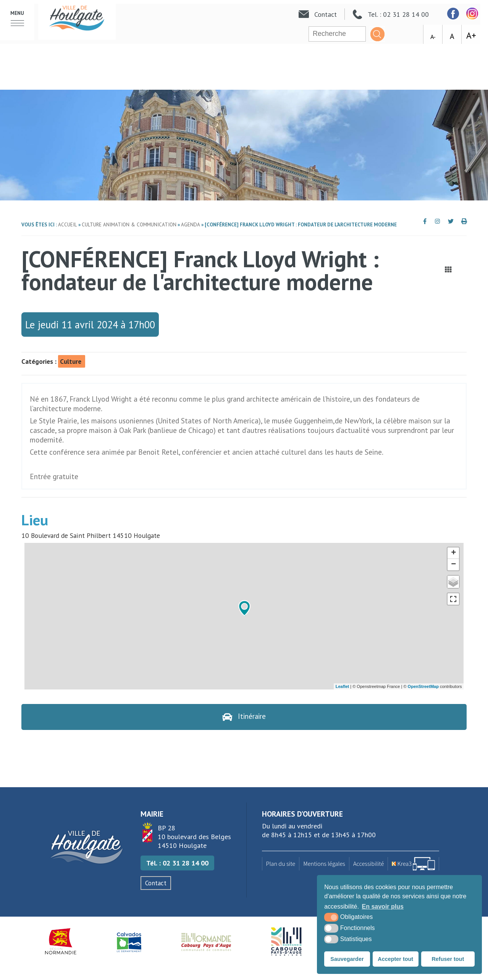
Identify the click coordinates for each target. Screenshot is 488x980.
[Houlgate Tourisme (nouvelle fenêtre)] (286, 942)
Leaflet (342, 686)
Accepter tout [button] (395, 959)
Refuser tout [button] (448, 959)
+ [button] (453, 553)
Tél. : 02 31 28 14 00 (177, 863)
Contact (156, 883)
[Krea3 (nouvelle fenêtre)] (413, 864)
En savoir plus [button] (383, 907)
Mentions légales (324, 864)
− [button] (453, 565)
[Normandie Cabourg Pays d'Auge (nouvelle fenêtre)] (206, 942)
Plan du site (281, 864)
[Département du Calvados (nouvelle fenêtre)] (129, 942)
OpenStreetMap (423, 686)
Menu (17, 13)
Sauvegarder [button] (347, 959)
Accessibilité (368, 864)
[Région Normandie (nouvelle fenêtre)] (61, 942)
